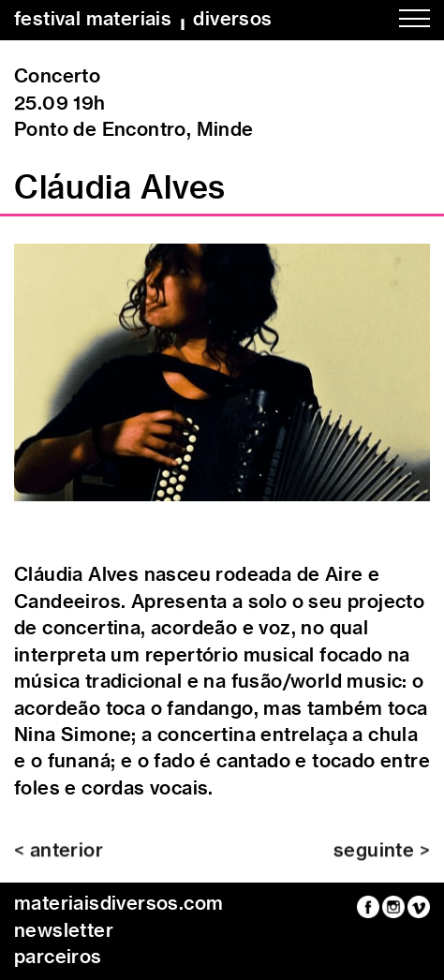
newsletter (64, 931)
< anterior (59, 857)
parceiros (58, 958)
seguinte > (382, 857)
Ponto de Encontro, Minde (134, 130)
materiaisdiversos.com (118, 904)
